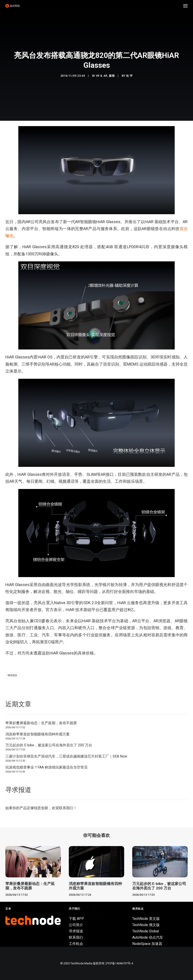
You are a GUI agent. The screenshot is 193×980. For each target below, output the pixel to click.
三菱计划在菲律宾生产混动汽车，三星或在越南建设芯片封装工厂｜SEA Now (66, 756)
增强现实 (12, 675)
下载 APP (76, 919)
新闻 (112, 76)
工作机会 (76, 944)
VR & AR (102, 76)
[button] (185, 6)
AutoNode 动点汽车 (148, 937)
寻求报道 (76, 931)
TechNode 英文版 (146, 919)
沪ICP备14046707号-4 (119, 963)
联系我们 (66, 808)
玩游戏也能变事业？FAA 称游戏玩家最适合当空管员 (46, 767)
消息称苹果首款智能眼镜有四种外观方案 (38, 734)
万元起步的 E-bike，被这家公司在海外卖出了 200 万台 (49, 745)
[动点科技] (13, 6)
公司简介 (76, 925)
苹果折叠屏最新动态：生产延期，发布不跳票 (41, 723)
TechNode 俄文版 (146, 925)
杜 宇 (129, 76)
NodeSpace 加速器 (147, 944)
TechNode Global (146, 931)
